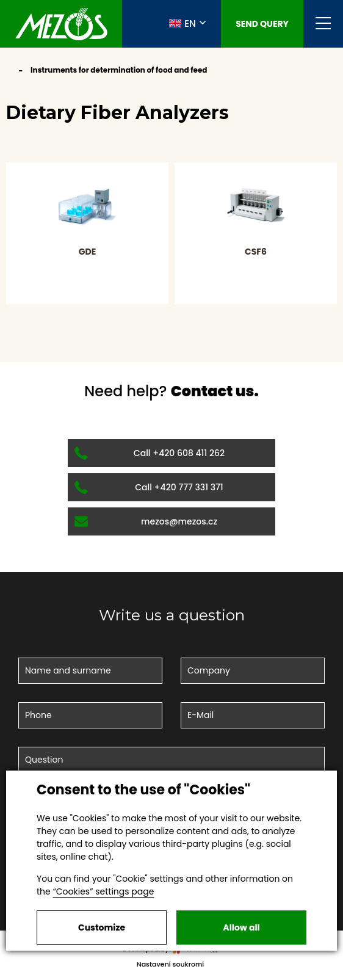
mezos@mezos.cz (146, 521)
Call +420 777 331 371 (149, 487)
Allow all (241, 927)
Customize (102, 927)
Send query (262, 24)
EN (182, 23)
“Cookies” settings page (103, 891)
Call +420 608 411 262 (150, 453)
